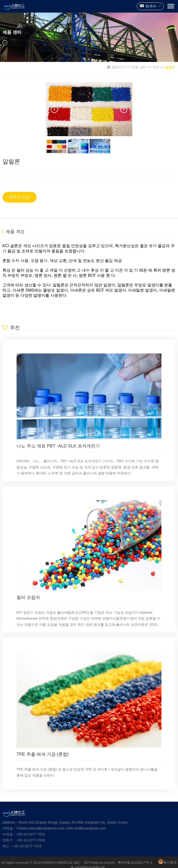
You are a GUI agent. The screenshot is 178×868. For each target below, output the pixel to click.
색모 (156, 67)
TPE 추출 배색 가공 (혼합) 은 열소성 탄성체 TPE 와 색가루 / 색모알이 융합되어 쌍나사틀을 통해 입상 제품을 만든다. (87, 772)
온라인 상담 (20, 197)
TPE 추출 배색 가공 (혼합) (43, 754)
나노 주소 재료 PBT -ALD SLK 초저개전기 (58, 446)
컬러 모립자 (28, 597)
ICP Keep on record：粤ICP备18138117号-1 (118, 863)
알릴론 (170, 67)
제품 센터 (139, 67)
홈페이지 (119, 67)
